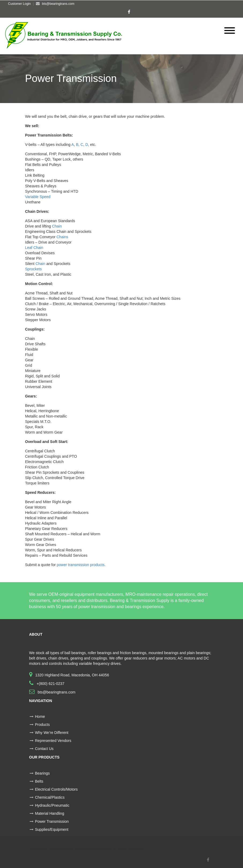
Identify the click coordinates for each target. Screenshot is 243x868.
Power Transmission (52, 821)
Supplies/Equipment (52, 829)
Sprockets (33, 269)
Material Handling (50, 813)
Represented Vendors (53, 741)
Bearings (42, 773)
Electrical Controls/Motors (57, 789)
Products (42, 725)
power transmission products (81, 565)
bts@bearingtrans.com (56, 692)
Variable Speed (38, 197)
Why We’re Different (52, 733)
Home (40, 717)
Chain (57, 226)
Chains (62, 237)
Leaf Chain (34, 248)
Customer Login (19, 4)
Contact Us (44, 749)
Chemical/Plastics (50, 797)
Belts (39, 781)
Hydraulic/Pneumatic (52, 805)
